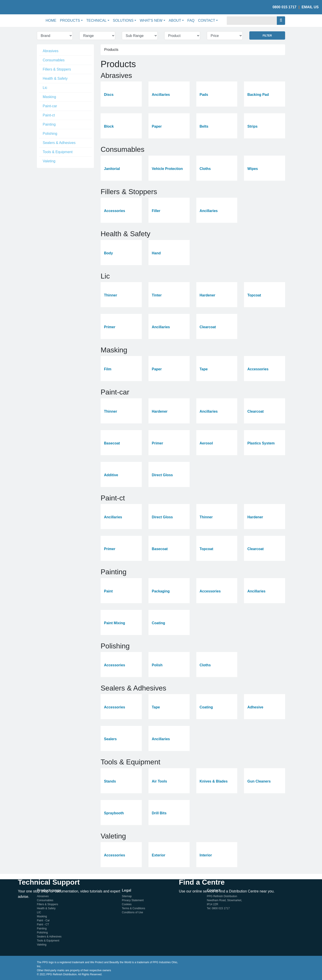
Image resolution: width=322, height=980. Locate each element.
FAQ (191, 20)
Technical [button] (96, 20)
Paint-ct (49, 115)
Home (52, 20)
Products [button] (70, 20)
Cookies (127, 904)
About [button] (175, 20)
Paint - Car (43, 920)
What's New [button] (151, 20)
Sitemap (127, 896)
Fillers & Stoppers (57, 69)
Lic (45, 88)
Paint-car (50, 106)
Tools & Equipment (58, 152)
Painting (49, 124)
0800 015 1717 (285, 7)
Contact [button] (207, 20)
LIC (39, 912)
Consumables (54, 60)
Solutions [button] (123, 20)
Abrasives (51, 51)
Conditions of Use (132, 912)
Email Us (310, 7)
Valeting (49, 161)
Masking (49, 97)
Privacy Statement (133, 900)
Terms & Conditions (133, 908)
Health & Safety (55, 78)
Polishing (50, 134)
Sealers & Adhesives (59, 143)
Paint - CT (43, 924)
